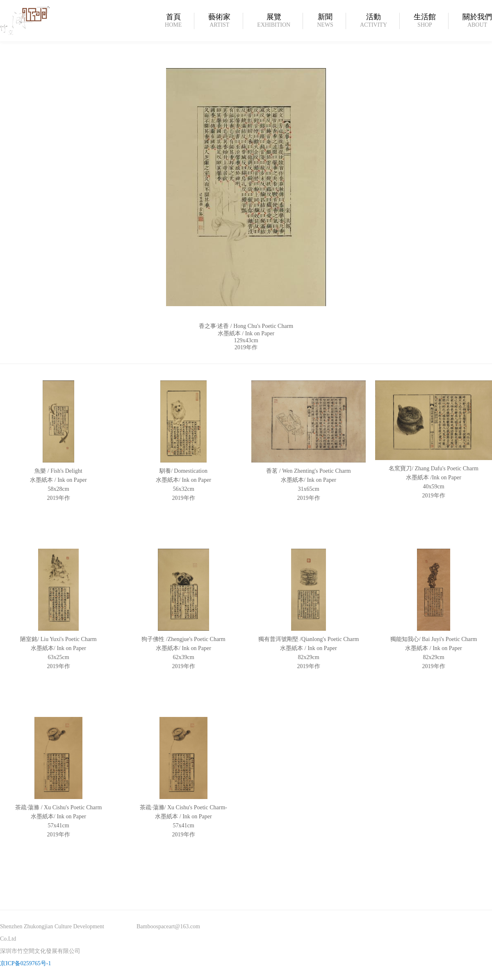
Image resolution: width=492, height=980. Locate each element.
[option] (246, 266)
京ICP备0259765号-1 (25, 963)
